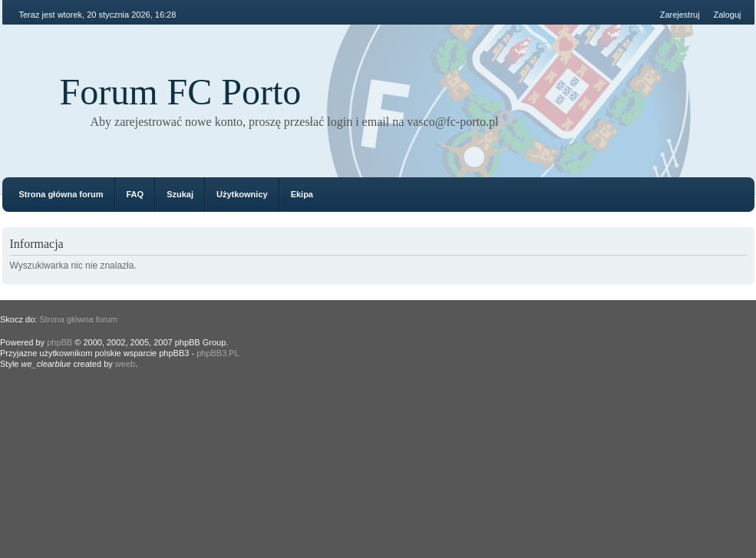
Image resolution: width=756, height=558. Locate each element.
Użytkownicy (242, 194)
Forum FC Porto (181, 92)
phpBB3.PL (218, 353)
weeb (125, 364)
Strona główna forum (61, 194)
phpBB (59, 342)
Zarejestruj (680, 15)
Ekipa (302, 194)
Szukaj (180, 194)
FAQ (135, 194)
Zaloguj (727, 15)
